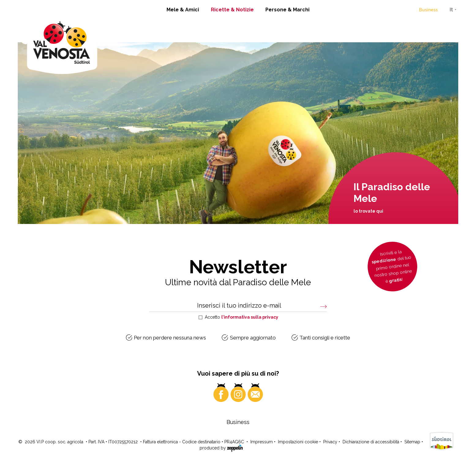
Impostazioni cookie (298, 442)
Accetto (242, 317)
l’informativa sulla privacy (250, 317)
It (451, 10)
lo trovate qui (368, 211)
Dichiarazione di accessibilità (371, 442)
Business (428, 10)
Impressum (262, 442)
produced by (221, 448)
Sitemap (412, 442)
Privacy (330, 442)
